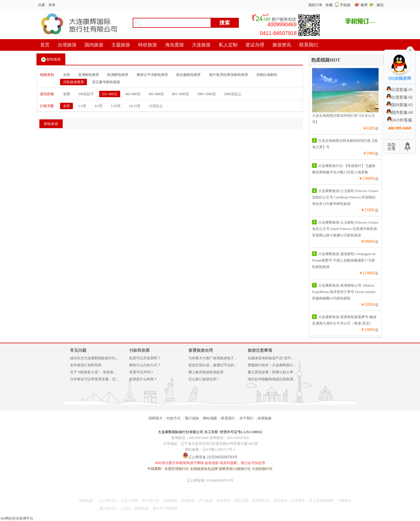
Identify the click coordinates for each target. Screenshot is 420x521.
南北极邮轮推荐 (188, 75)
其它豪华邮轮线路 (106, 82)
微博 (364, 5)
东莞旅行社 (261, 501)
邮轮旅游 (51, 60)
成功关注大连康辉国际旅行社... (94, 358)
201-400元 (110, 94)
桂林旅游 (142, 508)
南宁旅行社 (150, 501)
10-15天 (135, 106)
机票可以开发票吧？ (145, 358)
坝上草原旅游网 (321, 501)
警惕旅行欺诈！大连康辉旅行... (272, 365)
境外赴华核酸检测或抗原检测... (272, 379)
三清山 (126, 508)
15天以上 (156, 106)
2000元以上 (233, 94)
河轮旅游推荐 (73, 82)
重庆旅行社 (108, 508)
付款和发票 (139, 350)
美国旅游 (188, 501)
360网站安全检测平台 (17, 518)
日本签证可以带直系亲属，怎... (94, 379)
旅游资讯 (223, 501)
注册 (41, 5)
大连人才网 (129, 501)
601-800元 (156, 94)
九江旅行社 (108, 501)
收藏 (329, 5)
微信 (380, 5)
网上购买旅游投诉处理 (206, 372)
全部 (66, 75)
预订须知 (192, 418)
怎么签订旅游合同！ (204, 379)
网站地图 (210, 418)
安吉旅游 (280, 501)
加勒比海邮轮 (267, 75)
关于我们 (246, 418)
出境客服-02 (400, 97)
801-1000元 (181, 94)
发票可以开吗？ (141, 372)
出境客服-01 (400, 90)
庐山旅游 (206, 501)
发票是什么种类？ (143, 379)
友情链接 (265, 418)
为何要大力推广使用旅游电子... (212, 358)
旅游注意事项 (260, 350)
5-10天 (116, 106)
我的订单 (315, 5)
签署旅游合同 (201, 350)
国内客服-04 (400, 113)
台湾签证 (298, 501)
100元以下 (86, 94)
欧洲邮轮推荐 (118, 75)
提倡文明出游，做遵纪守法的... (212, 365)
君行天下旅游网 (165, 508)
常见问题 (78, 350)
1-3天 (82, 106)
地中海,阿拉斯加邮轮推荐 (229, 75)
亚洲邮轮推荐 (89, 75)
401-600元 (133, 94)
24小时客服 (400, 120)
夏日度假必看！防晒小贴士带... (272, 372)
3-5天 (99, 106)
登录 (52, 5)
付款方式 (174, 418)
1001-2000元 (206, 94)
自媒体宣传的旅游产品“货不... (271, 358)
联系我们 (228, 418)
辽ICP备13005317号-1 (219, 449)
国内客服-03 (400, 105)
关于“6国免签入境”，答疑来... (93, 372)
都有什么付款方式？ (145, 365)
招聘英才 (155, 418)
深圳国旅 (170, 501)
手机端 (345, 5)
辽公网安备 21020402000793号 (210, 480)
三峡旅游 (344, 501)
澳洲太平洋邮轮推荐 (152, 75)
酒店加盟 (241, 501)
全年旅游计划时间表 (86, 365)
